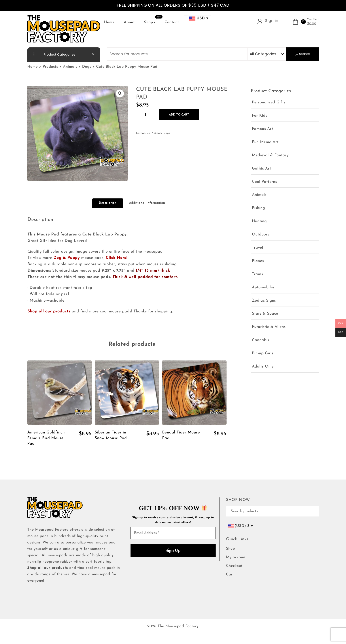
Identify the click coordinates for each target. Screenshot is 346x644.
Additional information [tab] (147, 203)
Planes (258, 261)
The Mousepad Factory (178, 626)
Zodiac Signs (264, 301)
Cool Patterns (264, 182)
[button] (120, 93)
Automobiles (263, 288)
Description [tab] (108, 203)
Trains (257, 274)
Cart (230, 575)
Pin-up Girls (263, 354)
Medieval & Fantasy (270, 156)
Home (110, 22)
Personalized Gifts (269, 103)
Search (302, 54)
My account (236, 557)
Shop (150, 22)
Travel (258, 248)
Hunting (259, 221)
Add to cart (179, 115)
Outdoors (261, 235)
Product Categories (53, 54)
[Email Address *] (173, 533)
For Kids (260, 116)
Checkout (234, 566)
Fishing (258, 208)
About (129, 22)
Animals (157, 133)
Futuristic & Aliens (269, 327)
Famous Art (263, 129)
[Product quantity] (147, 115)
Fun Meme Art (265, 142)
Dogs (167, 133)
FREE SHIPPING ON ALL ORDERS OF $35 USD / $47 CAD (173, 5)
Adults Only (263, 367)
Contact (172, 22)
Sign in (272, 21)
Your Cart (313, 19)
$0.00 (312, 24)
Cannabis (261, 340)
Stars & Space (265, 314)
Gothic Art (262, 169)
